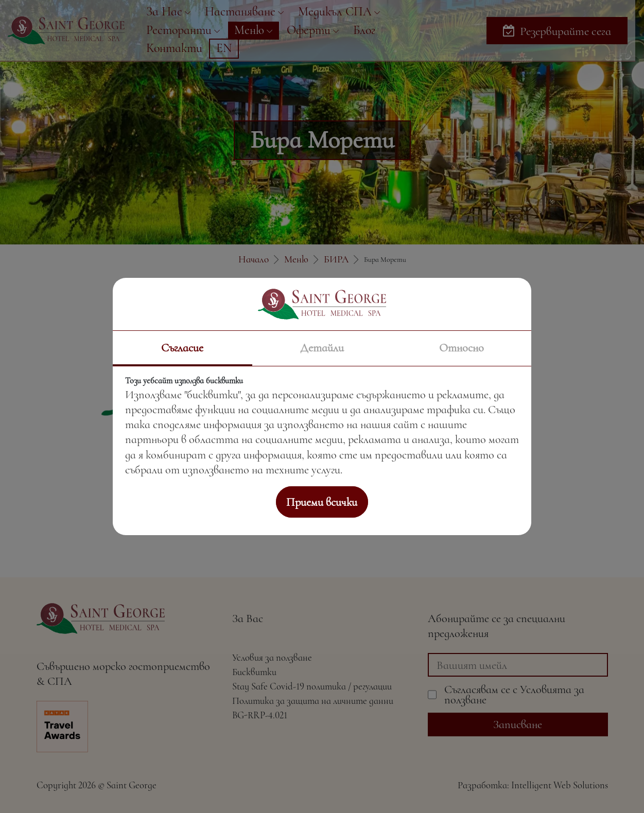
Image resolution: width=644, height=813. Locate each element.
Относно (462, 348)
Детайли (322, 348)
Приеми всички (322, 502)
